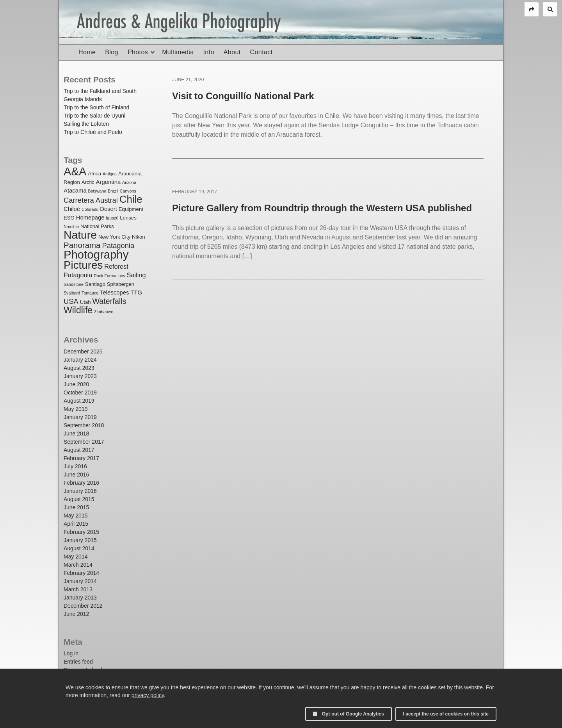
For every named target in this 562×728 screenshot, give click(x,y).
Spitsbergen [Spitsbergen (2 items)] (121, 284)
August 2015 (79, 499)
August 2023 (79, 368)
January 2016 (80, 491)
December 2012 (83, 606)
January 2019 (80, 417)
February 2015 (81, 532)
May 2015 (76, 516)
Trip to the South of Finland (96, 107)
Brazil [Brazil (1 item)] (113, 191)
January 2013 (80, 598)
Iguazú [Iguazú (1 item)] (112, 218)
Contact (261, 52)
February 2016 (81, 483)
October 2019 (80, 393)
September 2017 (84, 442)
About (232, 52)
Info (208, 52)
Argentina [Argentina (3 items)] (108, 182)
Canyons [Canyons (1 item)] (128, 191)
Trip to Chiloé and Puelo (93, 132)
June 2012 (76, 614)
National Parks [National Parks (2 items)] (97, 226)
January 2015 (80, 540)
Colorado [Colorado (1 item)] (90, 209)
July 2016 (75, 466)
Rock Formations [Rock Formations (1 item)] (109, 276)
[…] (247, 256)
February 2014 (81, 573)
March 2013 (78, 589)
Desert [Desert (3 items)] (108, 209)
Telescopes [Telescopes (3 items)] (114, 293)
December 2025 (83, 352)
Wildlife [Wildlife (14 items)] (78, 310)
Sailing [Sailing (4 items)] (136, 275)
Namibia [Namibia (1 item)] (71, 227)
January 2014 (80, 581)
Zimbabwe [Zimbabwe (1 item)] (104, 312)
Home (87, 52)
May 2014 (76, 557)
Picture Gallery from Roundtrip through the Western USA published (322, 208)
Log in (71, 653)
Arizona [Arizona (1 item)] (129, 182)
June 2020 (76, 384)
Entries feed (78, 662)
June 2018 (76, 434)
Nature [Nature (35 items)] (80, 235)
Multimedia (178, 52)
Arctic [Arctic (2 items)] (88, 182)
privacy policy (148, 695)
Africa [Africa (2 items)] (94, 174)
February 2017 (81, 458)
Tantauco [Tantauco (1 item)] (90, 293)
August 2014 (79, 548)
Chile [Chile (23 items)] (131, 199)
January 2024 (80, 360)
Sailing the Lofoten (86, 124)
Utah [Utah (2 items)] (85, 302)
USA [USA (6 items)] (71, 301)
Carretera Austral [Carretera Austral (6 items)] (91, 200)
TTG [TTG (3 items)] (136, 293)
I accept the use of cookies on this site (446, 714)
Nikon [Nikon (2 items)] (139, 237)
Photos (138, 52)
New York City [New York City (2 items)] (114, 237)
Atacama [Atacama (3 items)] (75, 191)
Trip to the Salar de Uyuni (94, 116)
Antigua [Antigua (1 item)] (110, 174)
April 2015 (76, 524)
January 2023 (80, 376)
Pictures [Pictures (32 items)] (83, 265)
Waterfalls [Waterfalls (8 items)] (109, 301)
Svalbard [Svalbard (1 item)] (72, 293)
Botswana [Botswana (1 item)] (97, 191)
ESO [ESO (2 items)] (69, 218)
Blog (112, 52)
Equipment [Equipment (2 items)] (131, 209)
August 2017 (79, 450)
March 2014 (78, 565)
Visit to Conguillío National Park (243, 96)
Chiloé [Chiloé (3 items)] (72, 209)
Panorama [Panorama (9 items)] (82, 245)
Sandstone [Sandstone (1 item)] (74, 284)
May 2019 (76, 409)
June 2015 (76, 507)
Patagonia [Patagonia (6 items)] (118, 245)
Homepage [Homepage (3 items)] (90, 218)
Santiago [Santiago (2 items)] (95, 284)
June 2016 (76, 475)
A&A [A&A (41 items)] (75, 171)
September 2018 (84, 425)
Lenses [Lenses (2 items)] (128, 218)
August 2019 (79, 401)
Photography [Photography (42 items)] (96, 254)
